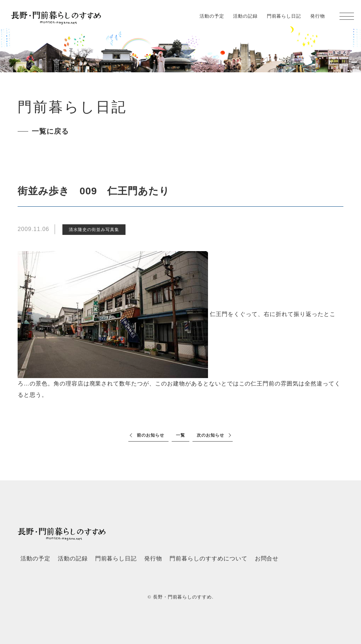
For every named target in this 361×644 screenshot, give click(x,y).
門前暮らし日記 (284, 16)
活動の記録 (245, 16)
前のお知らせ (151, 435)
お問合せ (267, 558)
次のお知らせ (210, 435)
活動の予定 (212, 16)
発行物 (318, 16)
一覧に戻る (50, 131)
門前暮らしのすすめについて (208, 558)
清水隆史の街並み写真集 (94, 230)
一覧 (180, 435)
